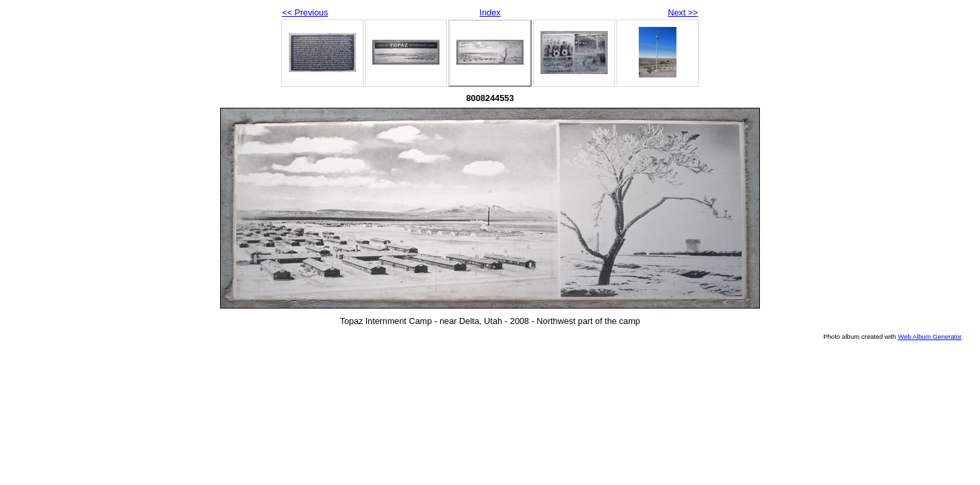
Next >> (683, 12)
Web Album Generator (930, 336)
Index (490, 12)
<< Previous (305, 12)
